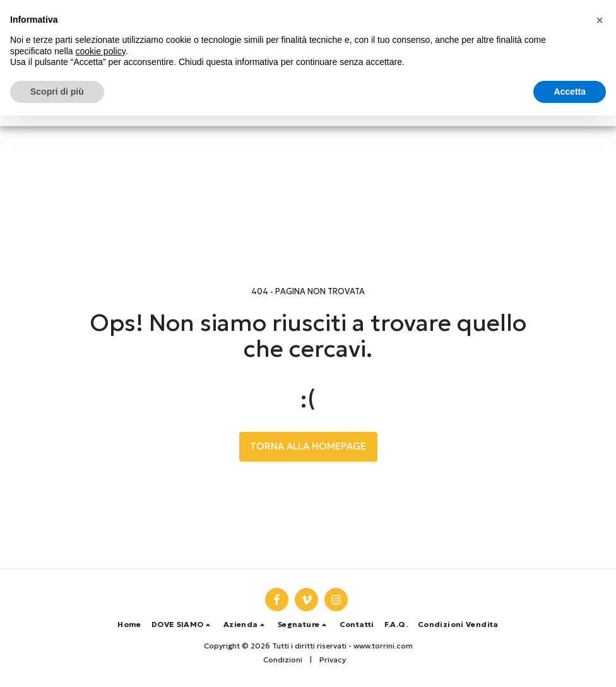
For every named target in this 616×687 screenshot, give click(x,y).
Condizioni (283, 660)
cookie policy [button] (101, 51)
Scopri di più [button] (57, 92)
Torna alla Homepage (308, 446)
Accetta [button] (570, 92)
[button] (182, 624)
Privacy (333, 660)
